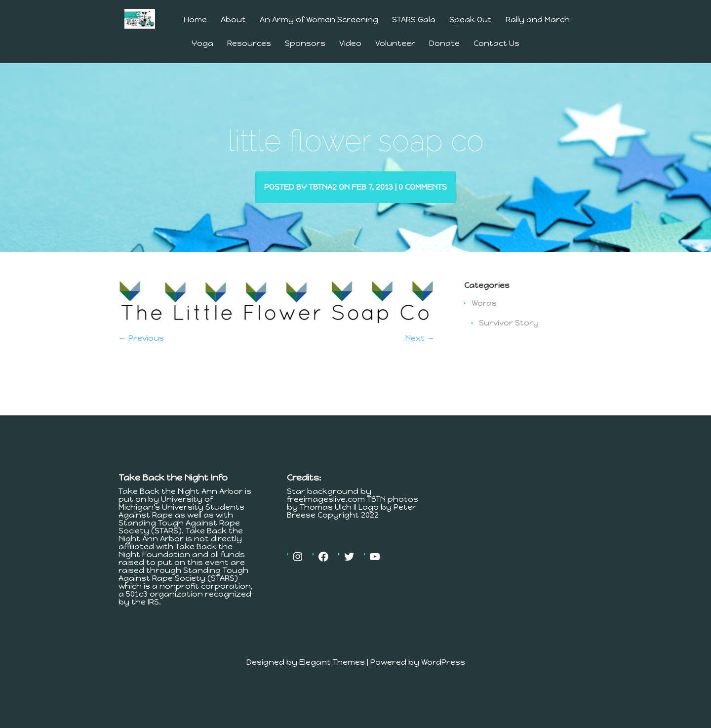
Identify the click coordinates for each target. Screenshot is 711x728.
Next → (420, 352)
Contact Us (496, 44)
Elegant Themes (332, 676)
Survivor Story (509, 337)
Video (350, 44)
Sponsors (305, 44)
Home (195, 20)
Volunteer (395, 44)
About (233, 20)
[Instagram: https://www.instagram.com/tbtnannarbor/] (298, 571)
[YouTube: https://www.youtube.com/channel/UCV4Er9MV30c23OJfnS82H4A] (375, 571)
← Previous (141, 352)
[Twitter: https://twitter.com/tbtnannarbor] (349, 571)
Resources (249, 44)
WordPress (443, 676)
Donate (444, 44)
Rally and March (538, 20)
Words (484, 317)
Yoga (202, 44)
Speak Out (471, 20)
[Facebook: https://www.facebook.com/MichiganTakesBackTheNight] (323, 571)
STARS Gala (414, 20)
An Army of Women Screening (319, 20)
